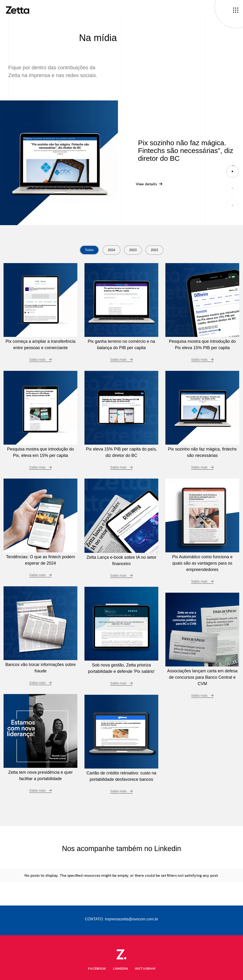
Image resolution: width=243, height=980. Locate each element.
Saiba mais (121, 360)
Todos (89, 250)
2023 (133, 250)
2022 (154, 250)
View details (149, 187)
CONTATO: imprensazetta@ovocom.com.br (122, 915)
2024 (111, 250)
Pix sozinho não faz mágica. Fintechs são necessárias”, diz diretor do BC (186, 151)
